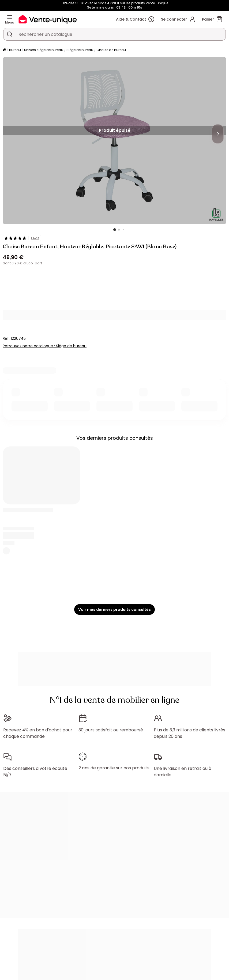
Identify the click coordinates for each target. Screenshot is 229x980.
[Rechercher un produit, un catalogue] (10, 34)
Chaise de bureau (111, 50)
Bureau (15, 50)
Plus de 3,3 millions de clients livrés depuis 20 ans (189, 733)
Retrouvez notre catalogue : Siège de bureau (45, 346)
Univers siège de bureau (44, 50)
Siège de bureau (80, 50)
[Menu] (10, 17)
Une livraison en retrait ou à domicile (183, 772)
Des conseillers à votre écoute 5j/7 (35, 772)
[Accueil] (4, 50)
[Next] (218, 134)
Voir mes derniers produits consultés (115, 609)
